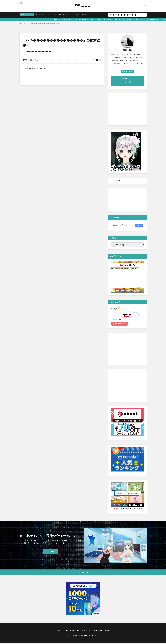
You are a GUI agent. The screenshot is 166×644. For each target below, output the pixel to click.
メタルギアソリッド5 (42, 15)
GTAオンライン (92, 15)
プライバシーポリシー (70, 631)
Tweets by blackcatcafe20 (120, 181)
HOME (24, 24)
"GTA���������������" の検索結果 (44, 24)
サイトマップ (87, 631)
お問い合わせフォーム (104, 631)
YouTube (51, 551)
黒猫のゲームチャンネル (90, 636)
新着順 (25, 60)
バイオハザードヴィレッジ (70, 15)
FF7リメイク (55, 15)
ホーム (56, 631)
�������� (139, 287)
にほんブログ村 (116, 319)
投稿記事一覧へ (127, 71)
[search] (123, 225)
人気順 (31, 60)
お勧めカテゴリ (40, 60)
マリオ (83, 15)
